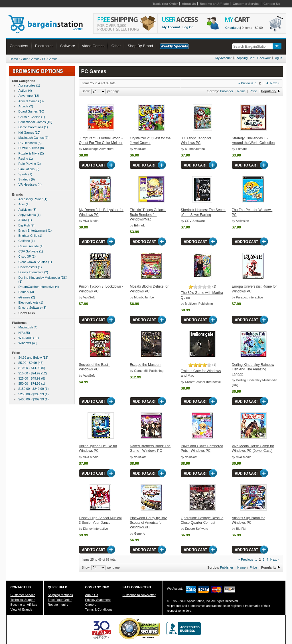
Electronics (44, 46)
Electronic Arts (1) (31, 302)
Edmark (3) (26, 292)
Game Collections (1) (33, 127)
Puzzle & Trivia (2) (31, 153)
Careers (91, 605)
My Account (171, 27)
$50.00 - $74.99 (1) (32, 384)
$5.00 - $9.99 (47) (31, 363)
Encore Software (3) (33, 308)
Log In (278, 58)
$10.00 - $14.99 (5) (32, 368)
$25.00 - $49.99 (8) (32, 378)
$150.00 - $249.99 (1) (34, 389)
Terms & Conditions (99, 609)
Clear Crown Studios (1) (35, 262)
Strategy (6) (27, 179)
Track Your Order (165, 4)
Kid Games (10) (30, 133)
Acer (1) (24, 204)
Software (68, 46)
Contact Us (272, 4)
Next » (275, 83)
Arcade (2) (26, 106)
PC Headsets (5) (30, 143)
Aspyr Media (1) (30, 215)
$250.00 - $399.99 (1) (34, 394)
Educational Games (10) (36, 122)
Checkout (232, 28)
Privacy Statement (98, 600)
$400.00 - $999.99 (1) (34, 399)
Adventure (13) (29, 96)
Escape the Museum (145, 365)
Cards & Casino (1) (32, 117)
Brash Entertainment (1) (35, 230)
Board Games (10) (31, 111)
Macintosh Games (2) (34, 138)
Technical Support (23, 600)
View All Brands (21, 609)
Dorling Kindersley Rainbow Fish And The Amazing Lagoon (253, 369)
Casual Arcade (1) (31, 246)
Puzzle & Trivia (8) (31, 148)
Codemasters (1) (30, 267)
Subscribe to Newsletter (139, 595)
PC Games (50, 59)
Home (14, 59)
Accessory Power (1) (33, 199)
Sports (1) (25, 174)
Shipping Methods (60, 595)
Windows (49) (28, 343)
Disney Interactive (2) (33, 272)
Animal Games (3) (31, 101)
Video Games (93, 46)
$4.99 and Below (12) (34, 358)
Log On (188, 27)
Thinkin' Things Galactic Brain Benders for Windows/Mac (148, 215)
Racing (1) (26, 159)
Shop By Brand (140, 46)
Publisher (227, 91)
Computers (19, 46)
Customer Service (246, 4)
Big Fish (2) (27, 225)
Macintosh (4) (28, 327)
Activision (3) (28, 210)
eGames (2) (27, 297)
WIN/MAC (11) (29, 338)
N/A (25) (24, 333)
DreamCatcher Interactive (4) (39, 287)
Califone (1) (27, 241)
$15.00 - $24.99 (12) (33, 373)
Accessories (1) (29, 85)
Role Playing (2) (30, 164)
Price (253, 91)
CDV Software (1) (31, 251)
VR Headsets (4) (30, 184)
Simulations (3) (29, 169)
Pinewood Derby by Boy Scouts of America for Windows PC (148, 523)
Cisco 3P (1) (27, 256)
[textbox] (253, 46)
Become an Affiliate (214, 4)
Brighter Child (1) (30, 236)
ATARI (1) (25, 220)
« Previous (246, 83)
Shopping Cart (244, 58)
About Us (189, 4)
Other (116, 46)
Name (241, 91)
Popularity (269, 91)
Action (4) (25, 91)
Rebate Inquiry (58, 605)
